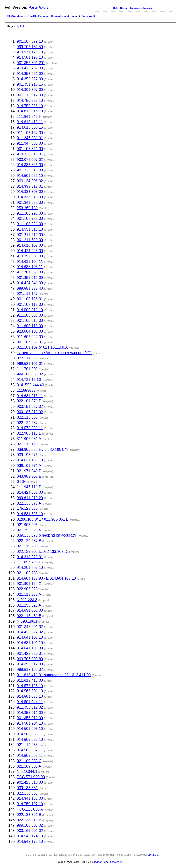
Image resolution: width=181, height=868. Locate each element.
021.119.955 (27, 745)
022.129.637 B (29, 541)
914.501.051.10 (30, 696)
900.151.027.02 (30, 406)
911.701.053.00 (30, 272)
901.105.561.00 (30, 149)
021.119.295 (27, 546)
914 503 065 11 (30, 734)
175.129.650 (27, 508)
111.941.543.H (29, 116)
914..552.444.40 (30, 385)
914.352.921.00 (30, 74)
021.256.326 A (29, 530)
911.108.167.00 (30, 133)
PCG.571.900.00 (31, 777)
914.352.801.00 (30, 256)
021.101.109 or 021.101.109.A (42, 347)
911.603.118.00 (30, 326)
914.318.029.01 (30, 557)
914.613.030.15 (30, 127)
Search (124, 8)
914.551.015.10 (30, 229)
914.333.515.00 (30, 197)
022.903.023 (27, 589)
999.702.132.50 (30, 47)
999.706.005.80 (30, 659)
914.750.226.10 (30, 106)
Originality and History (65, 16)
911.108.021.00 (30, 224)
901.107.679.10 (30, 41)
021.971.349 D (29, 471)
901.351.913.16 (30, 84)
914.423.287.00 (30, 68)
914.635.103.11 (30, 267)
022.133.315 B (29, 820)
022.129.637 (27, 423)
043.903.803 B (29, 476)
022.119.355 (27, 358)
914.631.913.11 (30, 396)
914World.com (16, 16)
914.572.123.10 (30, 686)
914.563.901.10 (30, 691)
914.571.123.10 (30, 52)
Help (116, 8)
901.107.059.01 (30, 342)
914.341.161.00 (30, 798)
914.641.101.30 (30, 648)
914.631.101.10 (30, 643)
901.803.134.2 (29, 584)
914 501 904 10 (30, 723)
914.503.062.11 (30, 750)
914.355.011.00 (30, 713)
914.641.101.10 (30, 637)
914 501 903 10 (30, 729)
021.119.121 (27, 444)
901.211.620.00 (30, 240)
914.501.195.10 (30, 57)
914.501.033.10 (30, 176)
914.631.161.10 (30, 460)
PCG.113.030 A (30, 809)
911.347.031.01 (30, 138)
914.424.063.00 (30, 492)
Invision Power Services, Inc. (109, 862)
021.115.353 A (29, 594)
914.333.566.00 (30, 165)
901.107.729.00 (30, 218)
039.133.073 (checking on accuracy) (47, 535)
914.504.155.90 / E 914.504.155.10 (46, 578)
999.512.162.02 (30, 670)
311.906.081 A (29, 439)
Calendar (148, 8)
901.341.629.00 (30, 202)
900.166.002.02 (30, 831)
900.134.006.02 (30, 181)
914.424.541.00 (30, 283)
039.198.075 (27, 455)
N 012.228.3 (27, 600)
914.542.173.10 (30, 842)
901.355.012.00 (30, 278)
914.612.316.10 (30, 111)
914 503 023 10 (30, 740)
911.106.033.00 (30, 315)
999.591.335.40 (30, 288)
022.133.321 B (29, 815)
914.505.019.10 (30, 310)
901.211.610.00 (30, 235)
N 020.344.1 (27, 772)
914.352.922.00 (30, 79)
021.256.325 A (29, 605)
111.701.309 (27, 369)
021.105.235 (27, 573)
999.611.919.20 (30, 498)
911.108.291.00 (30, 213)
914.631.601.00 (30, 610)
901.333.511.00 (30, 170)
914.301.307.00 (30, 90)
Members (136, 8)
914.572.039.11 (30, 428)
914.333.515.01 (30, 154)
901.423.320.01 (30, 654)
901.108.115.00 (30, 304)
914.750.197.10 (30, 804)
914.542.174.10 (30, 836)
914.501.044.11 (30, 702)
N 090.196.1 (27, 621)
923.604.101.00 (30, 331)
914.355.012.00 (30, 664)
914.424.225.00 (30, 251)
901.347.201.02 (30, 627)
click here (153, 855)
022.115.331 (27, 417)
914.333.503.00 (30, 192)
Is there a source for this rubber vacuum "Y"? (54, 353)
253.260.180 (27, 208)
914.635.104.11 (30, 262)
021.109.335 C (29, 761)
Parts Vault (38, 7)
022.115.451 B (29, 616)
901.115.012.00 (30, 95)
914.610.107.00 (30, 245)
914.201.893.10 (30, 568)
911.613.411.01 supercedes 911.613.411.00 (54, 675)
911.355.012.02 (30, 707)
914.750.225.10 (30, 100)
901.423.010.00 (30, 782)
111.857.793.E (29, 562)
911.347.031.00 (30, 143)
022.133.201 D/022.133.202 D (42, 552)
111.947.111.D (29, 487)
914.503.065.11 (30, 756)
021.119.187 (27, 294)
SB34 (21, 482)
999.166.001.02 (30, 825)
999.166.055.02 (30, 374)
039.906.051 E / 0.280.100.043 (43, 450)
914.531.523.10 (30, 514)
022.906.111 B (29, 433)
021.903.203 (27, 525)
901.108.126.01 (30, 299)
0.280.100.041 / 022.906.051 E (43, 519)
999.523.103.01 (30, 364)
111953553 (26, 390)
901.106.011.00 (30, 320)
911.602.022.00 (30, 337)
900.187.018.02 (30, 412)
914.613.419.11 (30, 122)
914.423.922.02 (30, 632)
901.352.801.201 (31, 63)
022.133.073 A (29, 503)
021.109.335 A (29, 766)
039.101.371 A (29, 466)
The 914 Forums (38, 16)
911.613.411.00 (30, 680)
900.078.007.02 (30, 160)
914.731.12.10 (29, 380)
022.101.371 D (29, 401)
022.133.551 (27, 793)
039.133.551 (27, 788)
